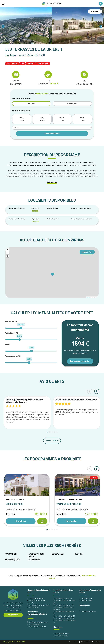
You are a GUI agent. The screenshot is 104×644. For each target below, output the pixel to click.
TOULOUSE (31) (11, 554)
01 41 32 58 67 (13, 615)
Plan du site (85, 642)
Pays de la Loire (46, 576)
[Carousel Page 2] (50, 432)
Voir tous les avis (52, 441)
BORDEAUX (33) (58, 554)
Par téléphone (72, 104)
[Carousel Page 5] (57, 432)
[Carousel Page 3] (52, 432)
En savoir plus (21, 521)
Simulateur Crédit (86, 599)
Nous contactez (73, 642)
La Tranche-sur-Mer (73, 576)
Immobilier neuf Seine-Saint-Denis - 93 (63, 608)
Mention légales (96, 642)
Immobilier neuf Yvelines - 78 (64, 618)
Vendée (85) (59, 576)
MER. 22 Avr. (82, 119)
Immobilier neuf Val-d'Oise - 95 (64, 616)
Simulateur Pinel (86, 601)
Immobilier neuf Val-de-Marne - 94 (64, 613)
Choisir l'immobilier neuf (36, 599)
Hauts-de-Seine (33, 607)
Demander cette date (52, 134)
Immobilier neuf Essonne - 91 (64, 605)
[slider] (21, 328)
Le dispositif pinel (34, 625)
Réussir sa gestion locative (37, 627)
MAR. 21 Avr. (62, 119)
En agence (32, 104)
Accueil (10, 576)
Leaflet (88, 297)
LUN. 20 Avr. (42, 119)
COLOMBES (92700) (13, 560)
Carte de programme (61, 633)
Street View (87, 252)
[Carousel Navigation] (52, 26)
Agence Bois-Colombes (88, 612)
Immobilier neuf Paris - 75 (63, 599)
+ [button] (8, 250)
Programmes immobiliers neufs (27, 576)
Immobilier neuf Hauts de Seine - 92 (65, 602)
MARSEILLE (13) (35, 560)
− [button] (8, 252)
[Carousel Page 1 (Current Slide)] (47, 432)
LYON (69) (79, 554)
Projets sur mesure (61, 636)
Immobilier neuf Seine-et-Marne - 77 (65, 622)
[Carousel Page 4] (54, 432)
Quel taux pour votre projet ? (80, 361)
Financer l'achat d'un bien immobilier (36, 602)
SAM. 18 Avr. (22, 119)
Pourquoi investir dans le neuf (38, 622)
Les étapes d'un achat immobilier (39, 605)
